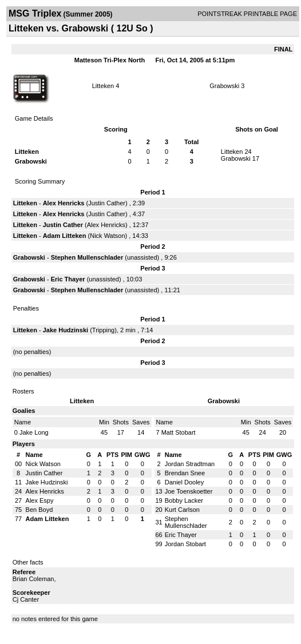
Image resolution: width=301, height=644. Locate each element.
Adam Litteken (65, 236)
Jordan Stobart (185, 544)
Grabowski (224, 86)
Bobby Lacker (184, 500)
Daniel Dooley (184, 482)
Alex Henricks (64, 203)
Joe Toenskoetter (189, 491)
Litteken (103, 86)
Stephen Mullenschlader (87, 257)
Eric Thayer (68, 279)
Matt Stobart (179, 432)
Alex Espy (40, 500)
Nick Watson (107, 236)
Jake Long (34, 432)
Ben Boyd (39, 510)
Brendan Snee (185, 473)
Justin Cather (107, 203)
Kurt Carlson (182, 510)
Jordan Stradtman (190, 464)
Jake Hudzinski (66, 330)
